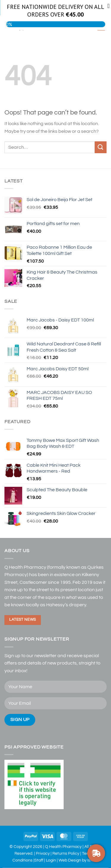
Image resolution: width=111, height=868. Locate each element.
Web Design (70, 860)
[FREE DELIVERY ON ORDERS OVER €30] (96, 853)
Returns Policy (66, 853)
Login (51, 860)
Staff (39, 860)
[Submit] (101, 147)
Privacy (43, 853)
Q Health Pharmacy (63, 847)
